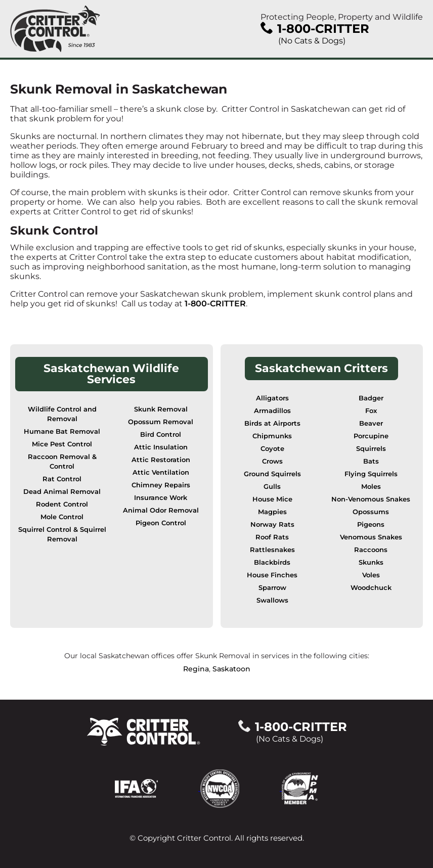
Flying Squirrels (371, 474)
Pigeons (371, 524)
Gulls (272, 487)
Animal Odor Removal (161, 510)
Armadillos (272, 411)
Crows (272, 461)
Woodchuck (371, 588)
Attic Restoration (161, 460)
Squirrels (371, 449)
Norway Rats (272, 524)
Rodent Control (62, 504)
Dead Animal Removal (62, 492)
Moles (371, 487)
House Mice (272, 499)
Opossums (371, 512)
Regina (196, 669)
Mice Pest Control (62, 444)
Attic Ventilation (161, 472)
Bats (371, 461)
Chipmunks (272, 436)
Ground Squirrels (272, 474)
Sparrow (272, 588)
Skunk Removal (161, 409)
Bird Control (161, 435)
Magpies (272, 512)
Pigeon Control (161, 523)
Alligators (272, 398)
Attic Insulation (161, 447)
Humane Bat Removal (62, 431)
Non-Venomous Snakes (371, 499)
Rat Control (62, 479)
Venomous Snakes (371, 537)
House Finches (272, 575)
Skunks (371, 562)
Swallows (272, 600)
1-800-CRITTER (215, 304)
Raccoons (371, 550)
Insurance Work (161, 498)
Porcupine (371, 436)
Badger (371, 398)
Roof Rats (272, 537)
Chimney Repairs (161, 485)
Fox (371, 411)
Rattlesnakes (272, 550)
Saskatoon (231, 669)
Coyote (272, 449)
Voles (371, 575)
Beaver (371, 423)
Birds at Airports (272, 423)
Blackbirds (272, 562)
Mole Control (62, 517)
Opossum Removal (161, 422)
